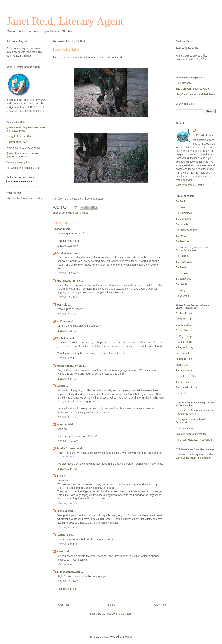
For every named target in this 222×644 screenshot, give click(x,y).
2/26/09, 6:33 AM (67, 358)
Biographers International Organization (190, 421)
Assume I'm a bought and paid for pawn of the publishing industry (195, 456)
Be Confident (183, 219)
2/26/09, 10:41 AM (68, 441)
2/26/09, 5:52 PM (67, 527)
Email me (208, 59)
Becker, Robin (184, 313)
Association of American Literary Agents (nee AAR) (194, 412)
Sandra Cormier (66, 448)
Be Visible (181, 284)
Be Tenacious (184, 279)
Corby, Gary (183, 330)
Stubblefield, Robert (187, 387)
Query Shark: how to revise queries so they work (22, 155)
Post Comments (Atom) (119, 614)
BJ (58, 386)
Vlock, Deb (182, 393)
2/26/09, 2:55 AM (67, 314)
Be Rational (182, 256)
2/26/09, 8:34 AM (67, 379)
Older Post (160, 605)
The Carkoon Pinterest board (192, 89)
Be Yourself (182, 296)
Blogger (127, 637)
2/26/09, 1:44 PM (67, 469)
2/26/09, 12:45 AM (68, 297)
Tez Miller (62, 338)
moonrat (62, 424)
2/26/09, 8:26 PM (67, 544)
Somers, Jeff (183, 382)
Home (111, 605)
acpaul (60, 229)
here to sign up (22, 48)
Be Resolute (183, 273)
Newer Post (62, 605)
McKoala (62, 321)
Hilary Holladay (184, 348)
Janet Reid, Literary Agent (65, 21)
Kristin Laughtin (66, 281)
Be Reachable (184, 262)
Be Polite (181, 236)
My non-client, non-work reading (25, 198)
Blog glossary (184, 83)
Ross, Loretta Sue (186, 376)
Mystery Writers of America (191, 434)
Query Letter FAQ (17, 142)
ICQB (60, 552)
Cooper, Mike (183, 325)
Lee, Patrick (183, 353)
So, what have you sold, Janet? (25, 168)
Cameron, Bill (184, 319)
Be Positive (182, 241)
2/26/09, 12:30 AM (68, 273)
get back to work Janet (75, 213)
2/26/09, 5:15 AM (67, 331)
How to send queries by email (23, 148)
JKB (59, 305)
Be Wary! (181, 290)
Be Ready (181, 267)
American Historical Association (194, 440)
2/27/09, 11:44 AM (68, 581)
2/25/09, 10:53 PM (68, 246)
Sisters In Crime (185, 428)
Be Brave (181, 207)
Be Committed (184, 213)
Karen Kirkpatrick (67, 366)
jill (58, 476)
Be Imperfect (183, 224)
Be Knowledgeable (187, 230)
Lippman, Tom (184, 359)
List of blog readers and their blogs (196, 94)
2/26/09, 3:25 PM (67, 504)
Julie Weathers (66, 572)
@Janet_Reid (193, 48)
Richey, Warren (185, 370)
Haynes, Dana (184, 342)
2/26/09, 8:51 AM (67, 417)
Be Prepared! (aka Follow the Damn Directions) (192, 249)
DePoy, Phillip (184, 336)
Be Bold (180, 201)
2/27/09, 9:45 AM (67, 565)
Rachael (61, 535)
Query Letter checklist (19, 136)
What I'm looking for (18, 162)
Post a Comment (67, 589)
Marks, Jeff (182, 365)
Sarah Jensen (65, 253)
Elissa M (62, 511)
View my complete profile (190, 185)
